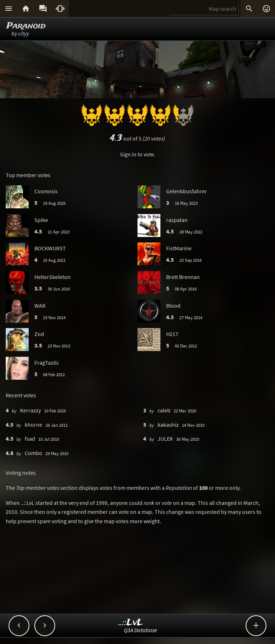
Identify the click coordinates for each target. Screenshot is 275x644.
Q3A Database (141, 630)
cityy (24, 33)
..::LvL (131, 623)
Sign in (128, 154)
